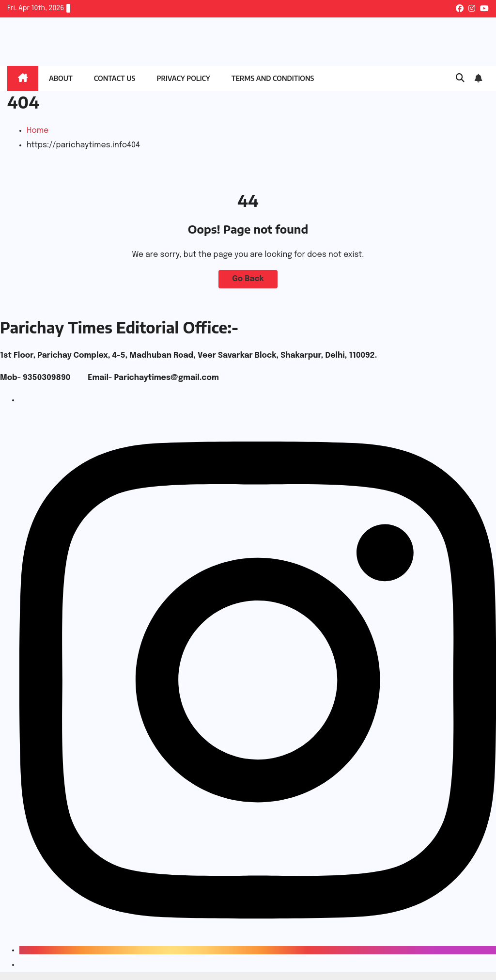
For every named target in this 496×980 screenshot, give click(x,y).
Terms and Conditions (273, 78)
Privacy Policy (183, 78)
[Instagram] (258, 950)
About (61, 78)
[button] (460, 79)
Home (38, 131)
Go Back (248, 279)
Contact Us (115, 78)
